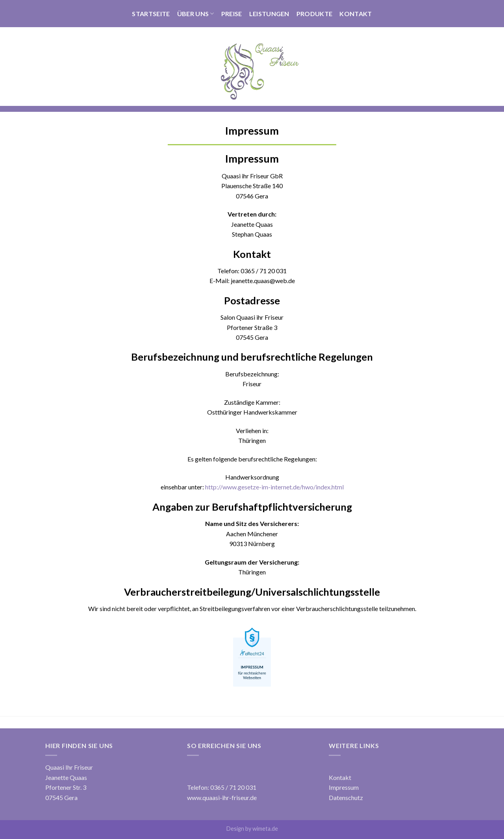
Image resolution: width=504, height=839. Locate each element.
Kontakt (356, 14)
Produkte (315, 14)
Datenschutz (346, 797)
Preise (232, 14)
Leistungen (269, 14)
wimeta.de (265, 829)
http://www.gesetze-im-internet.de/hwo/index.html (274, 487)
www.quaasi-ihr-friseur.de (222, 797)
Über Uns (196, 14)
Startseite (151, 14)
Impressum (344, 787)
